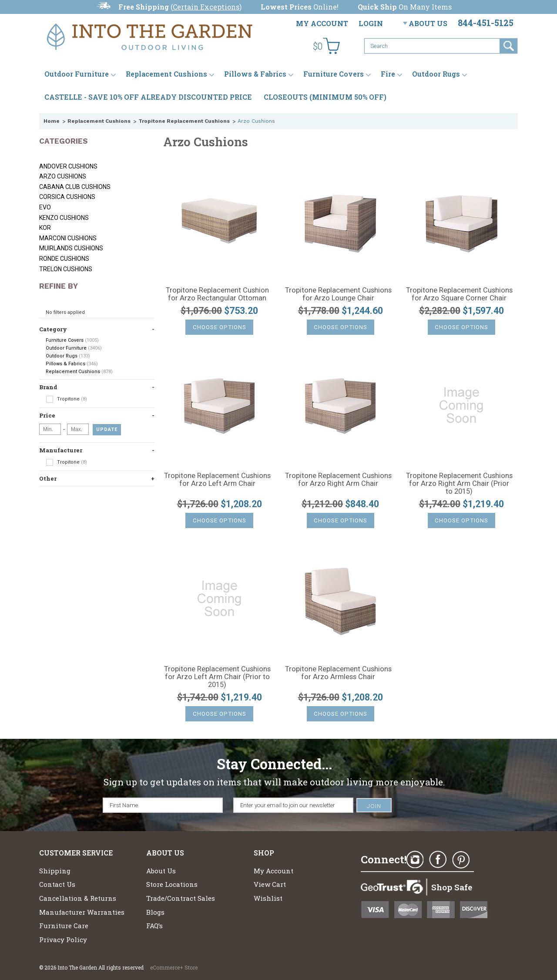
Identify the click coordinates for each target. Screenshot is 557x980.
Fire (388, 74)
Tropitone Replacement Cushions (184, 121)
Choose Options (220, 327)
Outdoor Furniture (77, 74)
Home (52, 121)
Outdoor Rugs (436, 74)
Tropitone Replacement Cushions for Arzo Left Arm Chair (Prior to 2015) (217, 677)
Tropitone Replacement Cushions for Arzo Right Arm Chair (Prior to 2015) (459, 484)
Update (107, 429)
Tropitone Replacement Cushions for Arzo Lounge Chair (338, 294)
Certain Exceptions (206, 7)
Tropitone (66, 399)
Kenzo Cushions (64, 218)
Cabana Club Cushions (75, 187)
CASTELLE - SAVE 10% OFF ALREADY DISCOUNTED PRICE (148, 97)
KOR (45, 228)
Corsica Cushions (67, 197)
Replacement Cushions (166, 74)
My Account (322, 23)
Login (371, 23)
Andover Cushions (68, 166)
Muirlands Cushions (71, 248)
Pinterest (461, 860)
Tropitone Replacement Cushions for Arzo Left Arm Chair (217, 480)
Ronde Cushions (64, 259)
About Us (428, 23)
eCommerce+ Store (174, 967)
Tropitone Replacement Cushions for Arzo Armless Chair (338, 673)
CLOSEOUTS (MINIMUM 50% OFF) (325, 97)
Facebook (438, 860)
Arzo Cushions (63, 176)
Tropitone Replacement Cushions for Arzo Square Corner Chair (459, 294)
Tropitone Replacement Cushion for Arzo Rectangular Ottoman (217, 294)
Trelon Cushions (66, 269)
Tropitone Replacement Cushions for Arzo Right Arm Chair (338, 480)
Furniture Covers (334, 74)
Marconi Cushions (68, 238)
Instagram (415, 860)
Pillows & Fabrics (255, 74)
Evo (45, 207)
